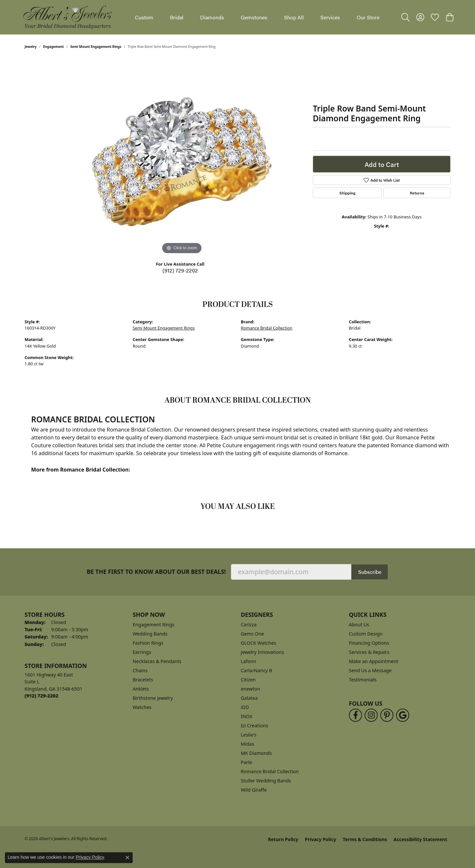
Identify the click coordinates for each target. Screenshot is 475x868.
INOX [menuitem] (247, 716)
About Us (359, 625)
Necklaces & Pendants (157, 661)
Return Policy (283, 839)
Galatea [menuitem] (249, 698)
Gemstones (254, 17)
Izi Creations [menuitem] (254, 726)
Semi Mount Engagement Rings (96, 47)
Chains (140, 670)
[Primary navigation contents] (257, 17)
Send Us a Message (370, 670)
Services (330, 17)
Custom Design (366, 634)
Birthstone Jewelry (153, 698)
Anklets (141, 689)
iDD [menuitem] (245, 707)
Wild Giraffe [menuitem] (254, 790)
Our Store (368, 17)
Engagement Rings (154, 625)
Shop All (294, 17)
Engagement (54, 47)
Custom (144, 17)
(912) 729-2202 (180, 270)
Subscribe (370, 572)
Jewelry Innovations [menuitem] (262, 652)
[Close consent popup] (127, 858)
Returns (417, 193)
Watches (142, 707)
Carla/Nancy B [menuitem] (256, 670)
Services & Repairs (369, 652)
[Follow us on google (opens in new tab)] (403, 715)
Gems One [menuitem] (252, 634)
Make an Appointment (373, 661)
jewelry (31, 47)
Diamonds (212, 17)
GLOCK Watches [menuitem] (258, 643)
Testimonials (363, 680)
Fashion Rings (148, 643)
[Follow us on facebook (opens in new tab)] (355, 715)
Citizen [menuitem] (248, 680)
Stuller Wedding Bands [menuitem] (266, 781)
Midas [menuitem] (247, 744)
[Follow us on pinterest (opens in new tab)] (387, 715)
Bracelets (143, 680)
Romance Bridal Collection (266, 328)
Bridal (177, 17)
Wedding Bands (150, 634)
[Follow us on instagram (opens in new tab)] (371, 715)
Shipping (347, 193)
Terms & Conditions (365, 839)
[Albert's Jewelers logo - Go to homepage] (67, 17)
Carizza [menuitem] (249, 625)
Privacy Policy (321, 839)
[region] (182, 157)
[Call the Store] (41, 696)
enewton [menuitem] (250, 689)
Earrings (142, 652)
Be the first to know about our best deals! (156, 572)
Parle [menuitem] (247, 762)
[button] (405, 17)
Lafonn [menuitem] (248, 661)
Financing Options (369, 643)
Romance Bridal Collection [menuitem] (270, 771)
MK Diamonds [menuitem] (256, 753)
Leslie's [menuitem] (249, 735)
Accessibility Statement (420, 839)
